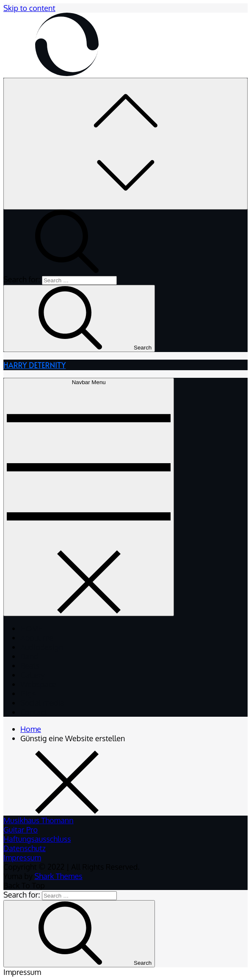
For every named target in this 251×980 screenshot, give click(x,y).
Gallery (33, 675)
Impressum (22, 857)
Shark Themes (58, 876)
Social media (42, 703)
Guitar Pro (21, 830)
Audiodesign (42, 647)
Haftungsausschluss (37, 839)
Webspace (38, 684)
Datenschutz (25, 848)
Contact (34, 712)
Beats (30, 666)
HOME (32, 628)
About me (37, 638)
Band (29, 656)
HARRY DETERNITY (34, 365)
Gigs (28, 693)
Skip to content (29, 8)
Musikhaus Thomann (39, 820)
